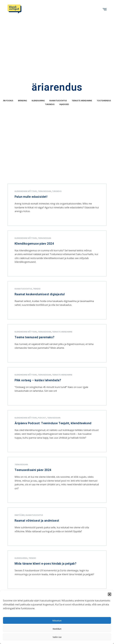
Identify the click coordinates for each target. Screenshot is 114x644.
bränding (23, 101)
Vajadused (64, 104)
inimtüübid (20, 515)
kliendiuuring (38, 101)
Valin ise (57, 637)
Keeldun (57, 629)
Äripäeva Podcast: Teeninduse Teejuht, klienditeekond (53, 423)
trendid (37, 289)
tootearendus (104, 101)
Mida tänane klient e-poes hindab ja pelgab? (45, 564)
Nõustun (57, 620)
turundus (50, 104)
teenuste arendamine (82, 101)
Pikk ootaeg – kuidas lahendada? (38, 380)
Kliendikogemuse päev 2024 (34, 244)
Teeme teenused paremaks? (34, 337)
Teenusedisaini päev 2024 (33, 470)
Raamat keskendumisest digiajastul (40, 294)
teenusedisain (44, 191)
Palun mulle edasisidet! (31, 197)
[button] (110, 594)
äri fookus (8, 101)
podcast (42, 418)
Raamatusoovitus (58, 101)
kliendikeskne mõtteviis (26, 191)
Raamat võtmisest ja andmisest (37, 521)
